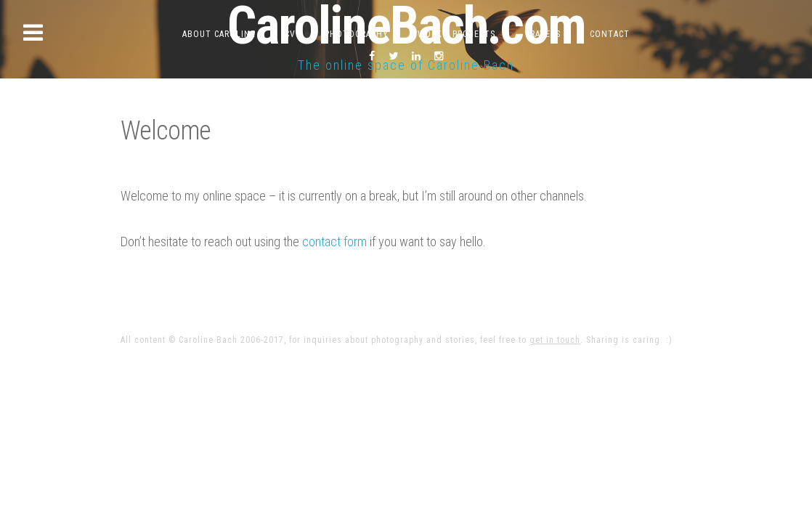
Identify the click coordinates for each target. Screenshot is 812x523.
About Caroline (219, 34)
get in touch (555, 340)
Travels (543, 34)
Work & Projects (456, 34)
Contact (610, 34)
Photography (357, 34)
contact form (334, 242)
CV (290, 34)
